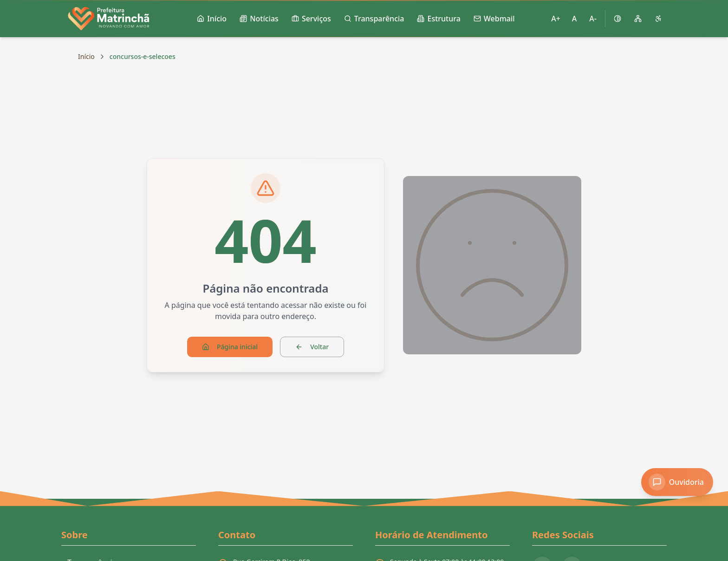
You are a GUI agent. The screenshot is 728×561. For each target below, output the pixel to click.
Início (86, 56)
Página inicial (230, 347)
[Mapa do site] (638, 19)
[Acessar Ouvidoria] (677, 482)
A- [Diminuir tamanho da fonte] (593, 19)
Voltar (312, 347)
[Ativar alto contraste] (617, 19)
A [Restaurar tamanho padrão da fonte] (574, 19)
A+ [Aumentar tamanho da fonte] (556, 19)
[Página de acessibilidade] (658, 19)
